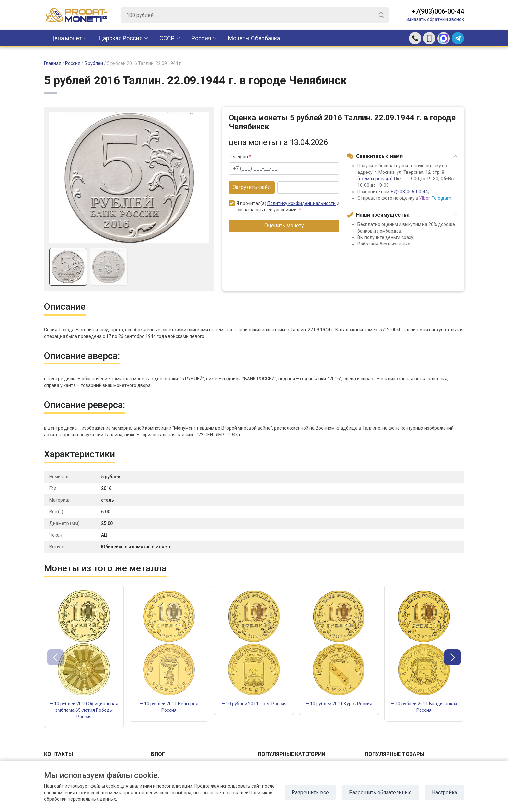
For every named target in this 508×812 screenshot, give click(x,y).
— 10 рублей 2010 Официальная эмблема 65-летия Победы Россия (84, 710)
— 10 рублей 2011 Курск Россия (339, 704)
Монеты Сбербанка (254, 38)
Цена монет (66, 38)
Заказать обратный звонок (435, 19)
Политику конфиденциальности (301, 203)
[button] (453, 657)
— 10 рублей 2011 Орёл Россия (254, 704)
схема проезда (375, 179)
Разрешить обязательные (380, 792)
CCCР (167, 38)
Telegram (441, 198)
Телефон (240, 157)
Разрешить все (310, 792)
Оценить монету (284, 226)
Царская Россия (121, 38)
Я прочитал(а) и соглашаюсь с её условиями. (284, 206)
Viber (424, 198)
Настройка (444, 792)
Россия (201, 38)
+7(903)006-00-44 (438, 11)
